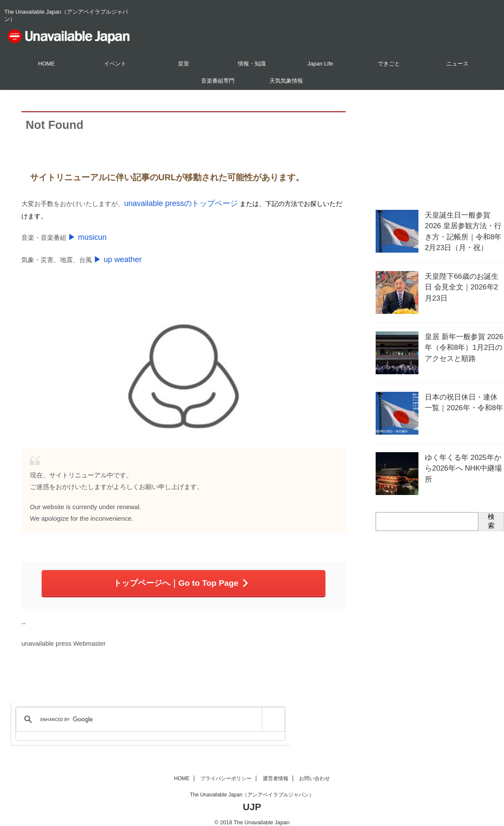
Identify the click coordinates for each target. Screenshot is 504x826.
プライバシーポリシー (226, 770)
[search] (149, 711)
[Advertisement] (440, 148)
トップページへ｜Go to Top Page (181, 576)
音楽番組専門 (218, 81)
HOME (46, 64)
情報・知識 (252, 64)
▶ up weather (114, 254)
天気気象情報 (286, 81)
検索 (491, 520)
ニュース (457, 64)
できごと (389, 64)
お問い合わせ (314, 770)
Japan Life (320, 64)
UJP (252, 798)
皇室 (184, 64)
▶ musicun (84, 234)
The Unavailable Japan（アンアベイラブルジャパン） (252, 786)
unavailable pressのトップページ (172, 202)
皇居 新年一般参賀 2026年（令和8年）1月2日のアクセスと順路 (463, 345)
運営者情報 (276, 770)
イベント (115, 64)
